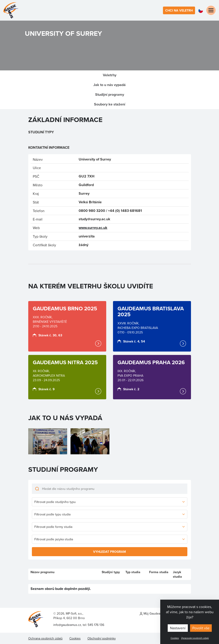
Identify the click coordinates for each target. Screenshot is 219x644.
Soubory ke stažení (110, 104)
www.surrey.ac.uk (93, 228)
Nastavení (178, 628)
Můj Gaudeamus (153, 613)
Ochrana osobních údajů (45, 638)
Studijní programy (110, 95)
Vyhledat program (109, 552)
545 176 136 (96, 625)
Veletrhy (110, 75)
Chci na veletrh (179, 10)
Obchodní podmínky (102, 638)
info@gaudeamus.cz (67, 625)
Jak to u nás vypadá (109, 85)
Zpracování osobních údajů (195, 638)
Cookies (175, 638)
